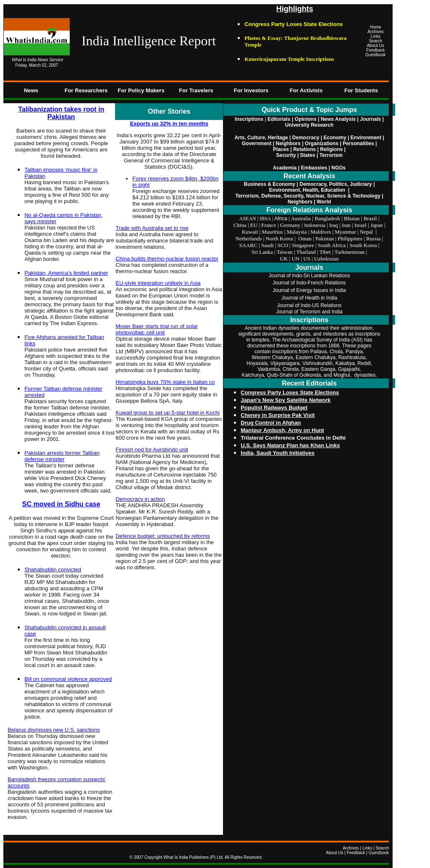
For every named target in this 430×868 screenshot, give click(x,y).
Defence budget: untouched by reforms (163, 536)
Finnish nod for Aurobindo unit (152, 450)
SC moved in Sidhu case (61, 504)
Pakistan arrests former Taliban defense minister (62, 456)
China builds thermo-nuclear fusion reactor (167, 259)
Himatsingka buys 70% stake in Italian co (165, 382)
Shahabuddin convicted (53, 570)
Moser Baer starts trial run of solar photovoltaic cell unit (157, 329)
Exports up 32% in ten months (169, 124)
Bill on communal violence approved (68, 679)
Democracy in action (140, 499)
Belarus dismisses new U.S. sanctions (54, 730)
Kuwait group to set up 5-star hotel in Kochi (168, 413)
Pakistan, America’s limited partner (66, 273)
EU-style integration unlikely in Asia (158, 283)
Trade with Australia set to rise (152, 228)
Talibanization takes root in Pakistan (61, 113)
